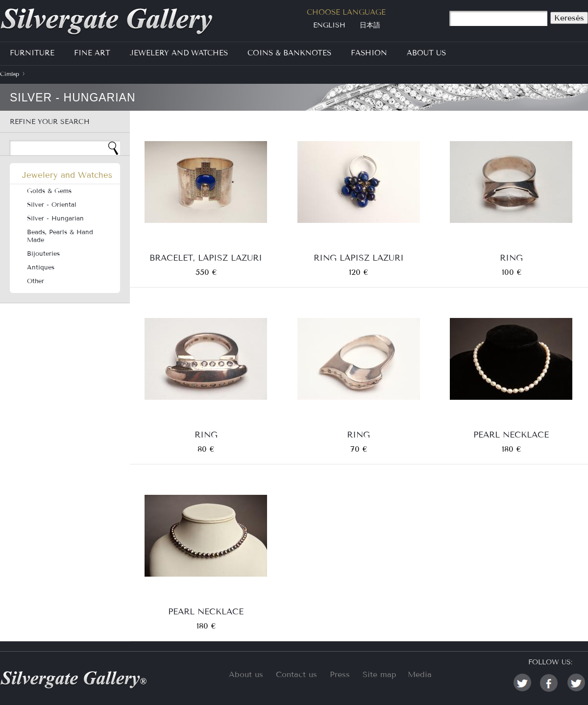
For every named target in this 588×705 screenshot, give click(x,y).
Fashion (369, 53)
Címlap (10, 74)
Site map (380, 674)
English (329, 25)
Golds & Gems (49, 191)
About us (246, 674)
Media (420, 674)
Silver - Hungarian (55, 219)
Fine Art (92, 53)
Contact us (296, 674)
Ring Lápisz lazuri (359, 257)
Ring (511, 257)
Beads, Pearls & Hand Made (60, 236)
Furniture (32, 53)
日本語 (370, 25)
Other (36, 281)
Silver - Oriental (52, 205)
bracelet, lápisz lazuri (206, 257)
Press (340, 674)
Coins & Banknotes (289, 53)
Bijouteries (43, 254)
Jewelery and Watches (179, 53)
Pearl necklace (511, 434)
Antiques (41, 267)
